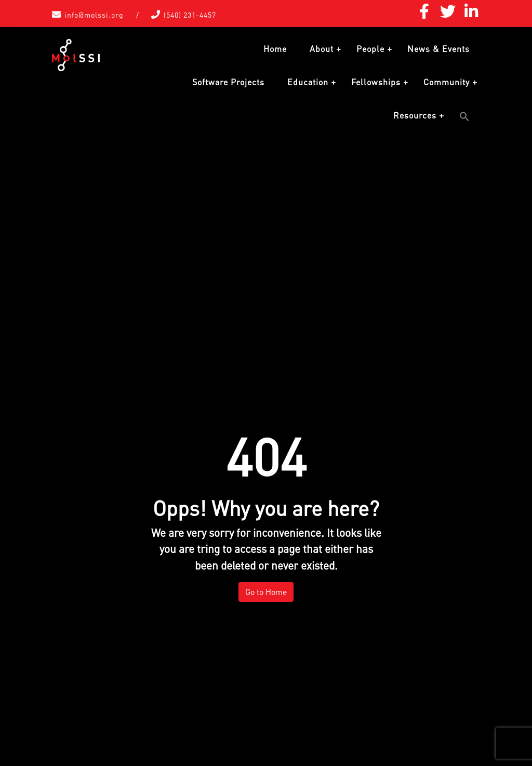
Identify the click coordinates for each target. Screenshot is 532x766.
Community (447, 82)
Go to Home (266, 592)
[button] (464, 116)
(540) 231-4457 (190, 15)
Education (308, 82)
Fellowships (376, 82)
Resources (415, 115)
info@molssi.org (94, 15)
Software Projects (228, 82)
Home (275, 49)
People (370, 49)
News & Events (438, 49)
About (322, 49)
